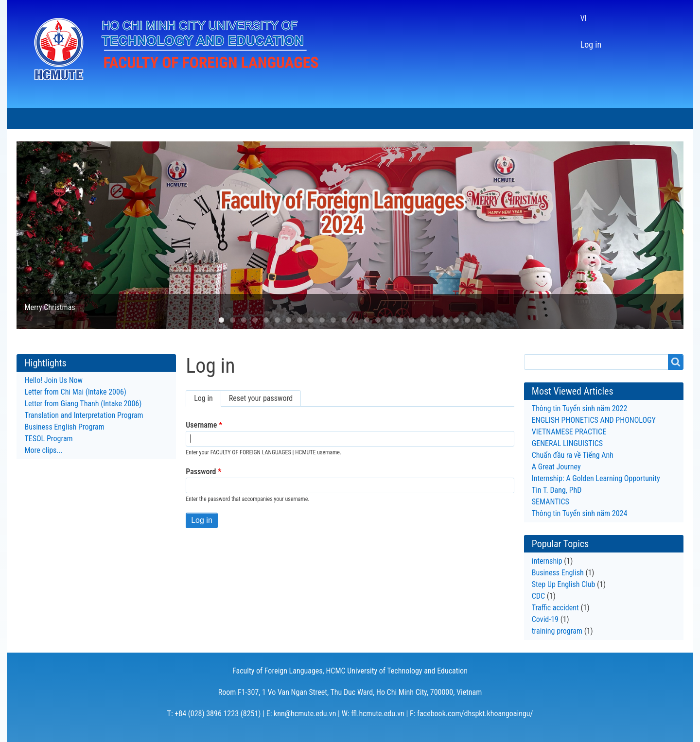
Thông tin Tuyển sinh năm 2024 (580, 513)
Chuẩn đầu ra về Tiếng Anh (573, 455)
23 (467, 320)
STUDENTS (226, 118)
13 (356, 320)
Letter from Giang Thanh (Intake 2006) (83, 404)
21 (445, 320)
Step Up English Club (564, 584)
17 (400, 320)
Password (201, 472)
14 (367, 320)
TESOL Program (48, 439)
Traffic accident (555, 608)
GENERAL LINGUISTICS (567, 443)
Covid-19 (545, 619)
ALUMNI (396, 118)
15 (378, 320)
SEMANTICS (551, 502)
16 (389, 320)
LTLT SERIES (342, 118)
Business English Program (64, 427)
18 (411, 320)
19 (423, 320)
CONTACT (446, 118)
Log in (591, 44)
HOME (32, 118)
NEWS (116, 118)
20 (434, 320)
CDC (538, 596)
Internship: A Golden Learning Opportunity (597, 478)
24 (479, 320)
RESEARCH (283, 118)
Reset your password (261, 398)
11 (333, 320)
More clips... (44, 450)
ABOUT (75, 118)
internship (547, 561)
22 (456, 320)
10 (322, 320)
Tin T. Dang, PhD (557, 490)
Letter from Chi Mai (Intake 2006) (75, 392)
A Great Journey (556, 467)
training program (557, 631)
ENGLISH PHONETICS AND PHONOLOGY (594, 420)
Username (201, 425)
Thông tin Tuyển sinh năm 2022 (580, 408)
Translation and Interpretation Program (84, 415)
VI (584, 18)
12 (344, 320)
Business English (558, 573)
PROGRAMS (167, 118)
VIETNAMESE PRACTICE (569, 432)
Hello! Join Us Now (53, 380)
